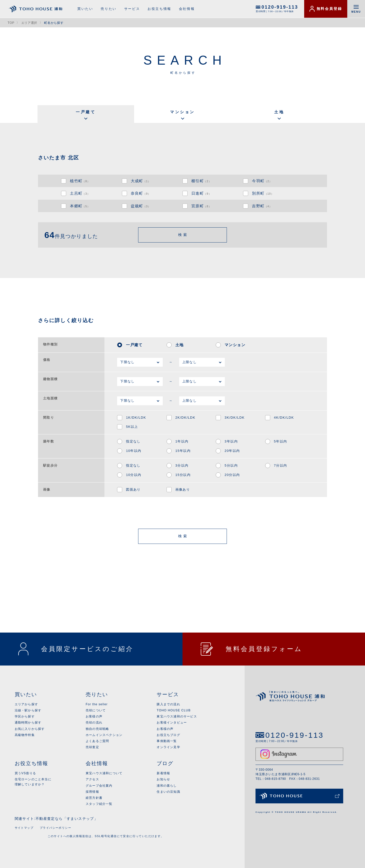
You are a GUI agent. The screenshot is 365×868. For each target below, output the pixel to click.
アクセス (92, 779)
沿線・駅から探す (28, 710)
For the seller (97, 704)
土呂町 (80, 193)
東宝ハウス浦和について (104, 773)
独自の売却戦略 (97, 729)
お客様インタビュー (172, 723)
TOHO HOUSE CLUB (174, 710)
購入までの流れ (168, 704)
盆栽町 (141, 206)
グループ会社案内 (99, 786)
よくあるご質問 (97, 741)
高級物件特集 (25, 735)
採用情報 (92, 792)
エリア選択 (29, 23)
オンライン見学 (168, 747)
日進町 (201, 193)
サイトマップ (24, 828)
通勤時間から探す (28, 723)
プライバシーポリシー (56, 828)
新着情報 (163, 773)
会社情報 (187, 9)
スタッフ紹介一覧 (99, 804)
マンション (182, 112)
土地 (279, 112)
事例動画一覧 (167, 741)
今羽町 (262, 181)
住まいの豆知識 (168, 792)
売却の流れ (94, 723)
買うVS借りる (25, 773)
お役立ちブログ (168, 735)
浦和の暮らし (167, 786)
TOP (11, 23)
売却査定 (92, 747)
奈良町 (141, 193)
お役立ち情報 (159, 9)
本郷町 (80, 206)
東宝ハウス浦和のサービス (177, 716)
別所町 (263, 193)
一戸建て (86, 112)
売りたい (108, 9)
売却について (96, 710)
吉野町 (262, 206)
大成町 (141, 181)
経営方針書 (94, 798)
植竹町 (80, 181)
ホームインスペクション (104, 735)
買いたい (85, 9)
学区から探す (25, 716)
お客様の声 (94, 716)
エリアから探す (26, 704)
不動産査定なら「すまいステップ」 (67, 819)
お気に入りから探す (30, 729)
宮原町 (201, 206)
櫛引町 (201, 181)
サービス (132, 9)
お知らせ (163, 779)
